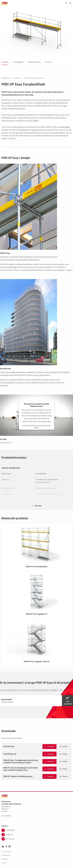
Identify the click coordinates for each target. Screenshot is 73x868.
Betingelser (5, 859)
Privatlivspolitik (6, 855)
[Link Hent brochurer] (36, 839)
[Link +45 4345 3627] (36, 830)
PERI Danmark (6, 78)
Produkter (18, 78)
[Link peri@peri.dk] (36, 835)
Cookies (4, 863)
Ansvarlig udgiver (7, 852)
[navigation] (36, 701)
